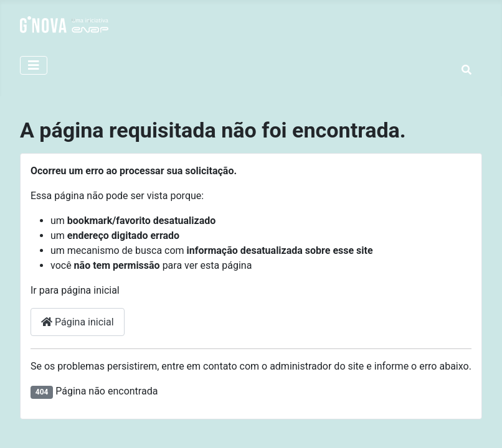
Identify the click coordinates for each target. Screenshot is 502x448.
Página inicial (78, 322)
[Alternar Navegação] (34, 65)
